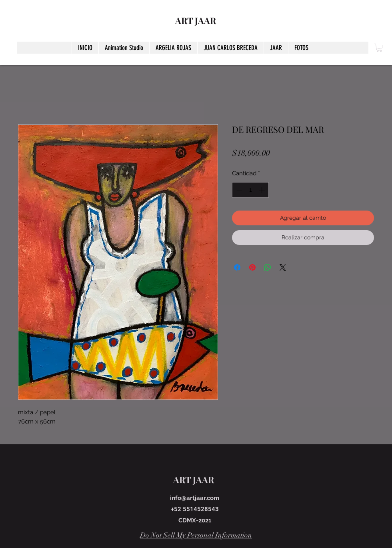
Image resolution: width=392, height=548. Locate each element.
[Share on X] (283, 267)
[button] (379, 48)
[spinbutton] (251, 190)
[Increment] (263, 190)
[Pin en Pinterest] (252, 267)
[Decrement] (239, 190)
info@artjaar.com (195, 498)
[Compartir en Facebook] (237, 267)
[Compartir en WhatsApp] (268, 267)
